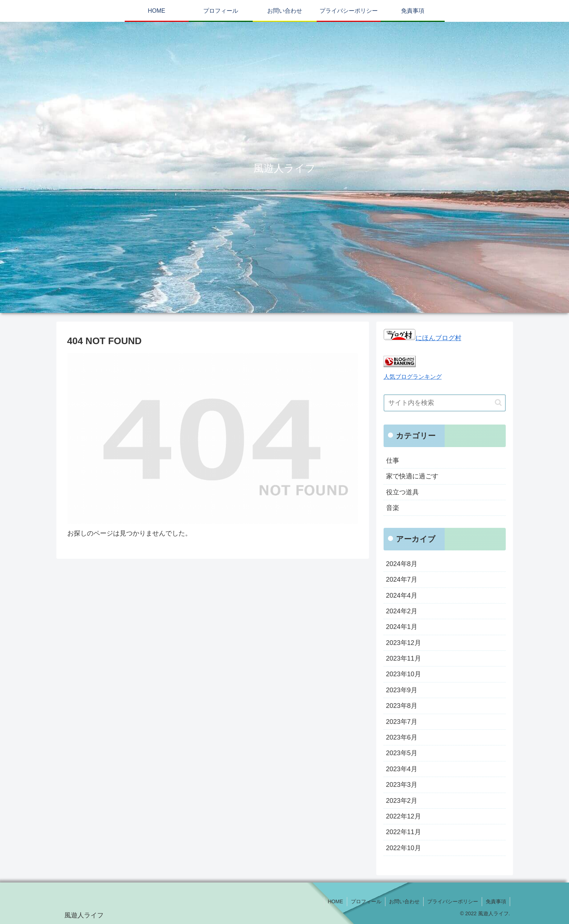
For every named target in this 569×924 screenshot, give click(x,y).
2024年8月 (402, 564)
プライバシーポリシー (453, 901)
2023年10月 (404, 674)
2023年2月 (402, 801)
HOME (336, 901)
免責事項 (496, 901)
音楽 (393, 508)
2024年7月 (402, 580)
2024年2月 (402, 611)
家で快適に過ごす (412, 476)
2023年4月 (402, 769)
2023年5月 (402, 753)
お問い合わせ (404, 901)
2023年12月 (404, 643)
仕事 (393, 461)
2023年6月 (402, 737)
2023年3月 (402, 785)
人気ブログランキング (413, 377)
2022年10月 (404, 848)
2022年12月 (404, 816)
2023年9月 (402, 690)
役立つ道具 (402, 492)
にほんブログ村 (422, 338)
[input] (445, 403)
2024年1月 (402, 627)
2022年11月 (404, 832)
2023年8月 (402, 706)
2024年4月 (402, 596)
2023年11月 (404, 658)
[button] (498, 403)
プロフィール (366, 901)
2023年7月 (402, 722)
